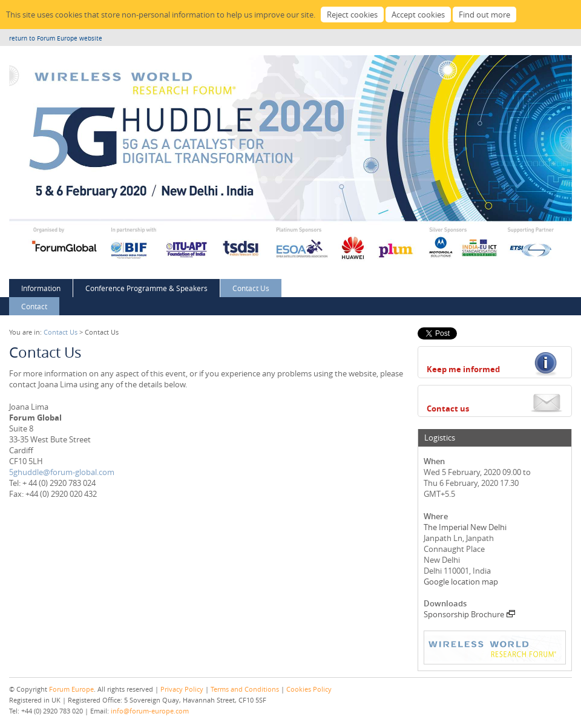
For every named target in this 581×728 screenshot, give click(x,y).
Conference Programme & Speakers (146, 288)
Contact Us (251, 288)
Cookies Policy (309, 689)
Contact (34, 306)
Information (41, 288)
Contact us (448, 408)
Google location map (461, 582)
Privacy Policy (182, 689)
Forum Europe (71, 689)
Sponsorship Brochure (469, 614)
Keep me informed (463, 369)
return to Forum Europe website (56, 38)
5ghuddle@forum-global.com (62, 472)
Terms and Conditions (245, 689)
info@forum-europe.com (150, 711)
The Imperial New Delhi (465, 527)
